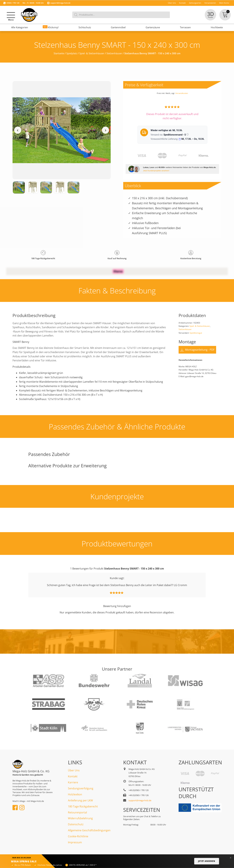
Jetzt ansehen (207, 861)
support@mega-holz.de (60, 3)
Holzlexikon (75, 794)
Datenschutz (76, 824)
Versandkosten (182, 93)
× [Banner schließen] (231, 858)
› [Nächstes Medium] (106, 130)
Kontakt (73, 776)
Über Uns (74, 770)
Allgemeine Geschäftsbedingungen (89, 830)
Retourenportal (77, 812)
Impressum (75, 842)
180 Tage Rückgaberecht (83, 806)
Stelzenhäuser (114, 53)
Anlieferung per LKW (80, 800)
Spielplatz (72, 53)
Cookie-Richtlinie (78, 836)
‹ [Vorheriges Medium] (18, 130)
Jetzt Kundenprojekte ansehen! (156, 171)
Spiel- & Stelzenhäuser (92, 53)
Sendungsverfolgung (81, 788)
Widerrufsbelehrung (80, 818)
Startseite (59, 53)
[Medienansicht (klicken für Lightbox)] (62, 130)
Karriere (73, 782)
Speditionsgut (196, 333)
